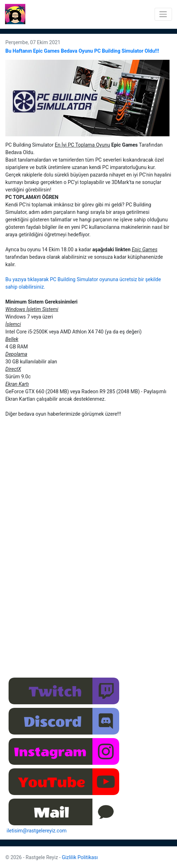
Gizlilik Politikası (80, 857)
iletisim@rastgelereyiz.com (37, 831)
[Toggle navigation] (163, 14)
